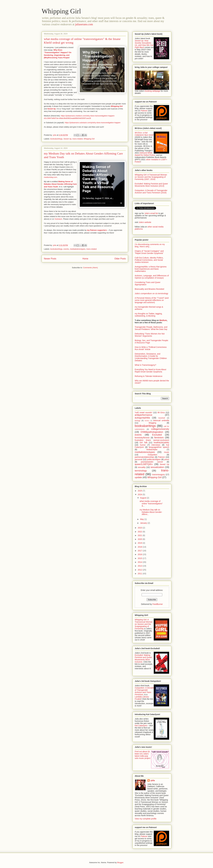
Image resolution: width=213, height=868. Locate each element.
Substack (58, 219)
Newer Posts (50, 259)
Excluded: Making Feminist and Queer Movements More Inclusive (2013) (151, 185)
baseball (162, 418)
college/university (160, 429)
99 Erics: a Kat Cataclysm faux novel (144, 134)
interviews (156, 445)
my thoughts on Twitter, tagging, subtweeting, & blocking (148, 315)
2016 (140, 554)
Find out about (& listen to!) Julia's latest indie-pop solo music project (143, 755)
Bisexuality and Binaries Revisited (149, 289)
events (66, 249)
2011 (140, 574)
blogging (152, 423)
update (138, 477)
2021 (140, 535)
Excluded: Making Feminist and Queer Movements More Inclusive (143, 658)
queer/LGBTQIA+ (144, 464)
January (144, 523)
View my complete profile (146, 819)
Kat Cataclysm (141, 726)
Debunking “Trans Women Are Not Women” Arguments (150, 335)
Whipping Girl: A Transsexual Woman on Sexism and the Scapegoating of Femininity (144, 624)
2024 (140, 494)
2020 (140, 539)
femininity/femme (142, 438)
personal (139, 459)
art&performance (143, 415)
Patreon (144, 111)
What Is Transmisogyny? (145, 365)
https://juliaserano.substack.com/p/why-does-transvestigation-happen (93, 123)
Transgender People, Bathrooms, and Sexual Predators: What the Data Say (151, 328)
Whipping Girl (61, 11)
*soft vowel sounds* (144, 412)
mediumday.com (50, 177)
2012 (140, 570)
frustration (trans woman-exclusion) (152, 440)
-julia (153, 780)
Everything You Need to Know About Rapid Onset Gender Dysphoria (150, 371)
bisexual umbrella (161, 420)
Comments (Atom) (90, 268)
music (167, 452)
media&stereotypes (78, 249)
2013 (140, 566)
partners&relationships (144, 457)
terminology (141, 471)
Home (85, 259)
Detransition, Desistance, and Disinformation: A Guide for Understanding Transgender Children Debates (151, 357)
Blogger (120, 862)
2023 (140, 528)
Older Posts (120, 259)
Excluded (157, 435)
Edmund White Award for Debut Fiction (145, 154)
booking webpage (152, 91)
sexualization (157, 467)
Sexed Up (52, 109)
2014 (140, 562)
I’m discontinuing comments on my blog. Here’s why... (150, 245)
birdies (147, 421)
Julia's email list (151, 213)
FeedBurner (158, 604)
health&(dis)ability (161, 443)
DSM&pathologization (152, 432)
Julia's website (145, 222)
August (143, 498)
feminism (159, 438)
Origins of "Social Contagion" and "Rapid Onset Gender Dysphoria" (149, 252)
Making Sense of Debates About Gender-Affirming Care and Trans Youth (60, 184)
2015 (140, 558)
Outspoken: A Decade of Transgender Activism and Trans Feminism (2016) (151, 192)
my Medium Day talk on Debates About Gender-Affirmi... (151, 512)
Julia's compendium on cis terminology (151, 293)
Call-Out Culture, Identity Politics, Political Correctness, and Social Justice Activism (149, 260)
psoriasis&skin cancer (152, 462)
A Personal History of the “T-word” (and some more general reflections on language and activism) (152, 300)
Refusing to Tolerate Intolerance (148, 376)
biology (138, 421)
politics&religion (154, 459)
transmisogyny (158, 475)
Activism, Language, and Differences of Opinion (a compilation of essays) (152, 277)
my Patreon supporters (97, 230)
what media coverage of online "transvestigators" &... (151, 504)
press (167, 459)
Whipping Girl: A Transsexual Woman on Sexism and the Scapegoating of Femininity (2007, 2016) (151, 177)
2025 (140, 491)
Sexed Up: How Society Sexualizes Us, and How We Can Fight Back (144, 44)
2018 (140, 547)
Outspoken (152, 455)
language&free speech (159, 447)
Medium (163, 320)
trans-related (78, 139)
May (142, 519)
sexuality (142, 467)
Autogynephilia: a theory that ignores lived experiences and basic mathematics (151, 269)
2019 (140, 543)
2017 (140, 551)
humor (143, 445)
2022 (140, 532)
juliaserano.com (84, 24)
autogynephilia (142, 418)
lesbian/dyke (152, 450)
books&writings (56, 139)
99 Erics (161, 412)
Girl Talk (144, 443)
